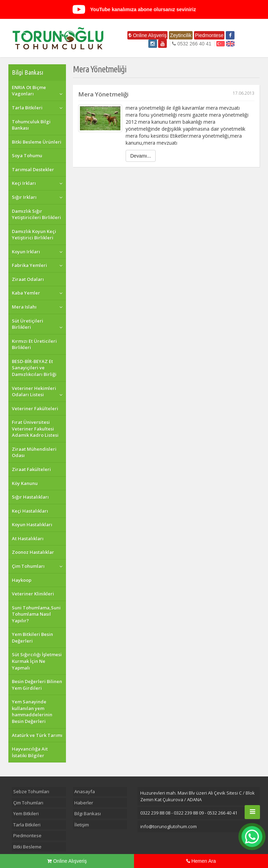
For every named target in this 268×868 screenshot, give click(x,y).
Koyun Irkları (26, 252)
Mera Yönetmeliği (166, 94)
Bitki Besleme (27, 847)
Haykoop (22, 580)
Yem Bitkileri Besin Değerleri (32, 638)
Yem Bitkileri (26, 813)
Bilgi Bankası (28, 72)
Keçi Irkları (24, 183)
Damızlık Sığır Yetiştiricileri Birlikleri (36, 214)
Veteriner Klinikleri (33, 594)
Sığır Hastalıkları (30, 497)
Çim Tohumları (28, 566)
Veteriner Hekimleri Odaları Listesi (34, 392)
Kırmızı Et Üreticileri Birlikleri (34, 344)
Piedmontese (209, 35)
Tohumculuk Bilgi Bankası (31, 125)
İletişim (82, 825)
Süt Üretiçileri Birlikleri (28, 324)
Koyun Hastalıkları (32, 525)
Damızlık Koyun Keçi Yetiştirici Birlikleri (34, 235)
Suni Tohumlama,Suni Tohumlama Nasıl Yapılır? (36, 614)
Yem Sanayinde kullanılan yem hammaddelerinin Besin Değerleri (32, 711)
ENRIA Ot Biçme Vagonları (29, 91)
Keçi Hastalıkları (30, 511)
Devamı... (141, 156)
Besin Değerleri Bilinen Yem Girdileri (37, 685)
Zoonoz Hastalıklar (33, 552)
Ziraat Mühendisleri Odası (34, 452)
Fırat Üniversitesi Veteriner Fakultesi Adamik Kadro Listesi (35, 429)
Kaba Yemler (26, 293)
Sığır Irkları (24, 197)
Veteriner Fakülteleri (35, 408)
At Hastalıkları (28, 538)
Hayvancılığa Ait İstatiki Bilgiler (30, 752)
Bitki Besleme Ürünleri (37, 142)
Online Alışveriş (147, 35)
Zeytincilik (181, 35)
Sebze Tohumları (31, 791)
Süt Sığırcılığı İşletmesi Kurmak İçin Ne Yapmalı (37, 661)
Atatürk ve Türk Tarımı (37, 735)
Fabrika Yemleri (29, 265)
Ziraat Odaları (28, 279)
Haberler (84, 803)
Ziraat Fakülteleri (31, 469)
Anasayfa (85, 791)
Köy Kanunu (25, 483)
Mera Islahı (24, 307)
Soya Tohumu (27, 155)
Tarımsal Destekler (33, 169)
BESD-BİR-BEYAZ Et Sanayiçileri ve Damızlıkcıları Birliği (34, 368)
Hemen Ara (201, 861)
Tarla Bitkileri (27, 108)
